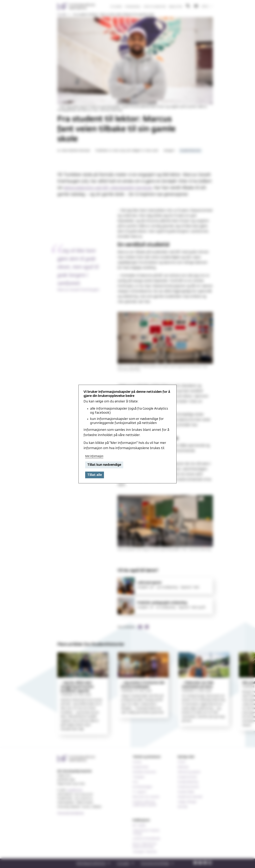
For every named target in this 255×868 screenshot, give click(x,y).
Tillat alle (95, 475)
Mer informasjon (94, 456)
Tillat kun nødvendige (104, 465)
